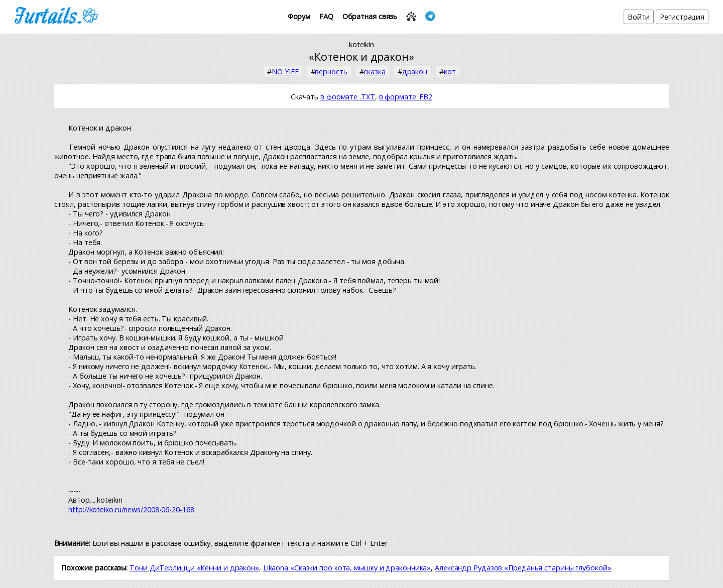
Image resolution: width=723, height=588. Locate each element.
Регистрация (682, 17)
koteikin (361, 44)
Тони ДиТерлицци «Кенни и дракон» (194, 568)
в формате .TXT (348, 97)
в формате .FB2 (406, 97)
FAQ (326, 16)
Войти (639, 17)
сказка (374, 72)
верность (331, 72)
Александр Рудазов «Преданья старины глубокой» (523, 568)
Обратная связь (370, 16)
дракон (415, 72)
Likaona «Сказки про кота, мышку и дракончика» (347, 568)
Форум (299, 16)
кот (450, 72)
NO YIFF (285, 72)
